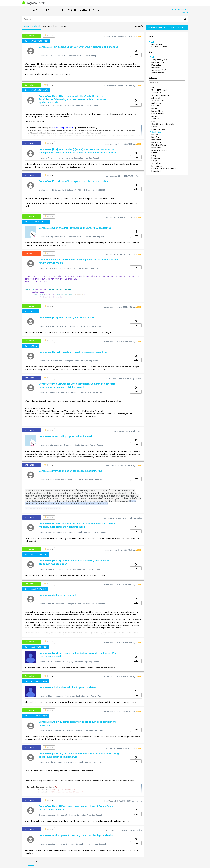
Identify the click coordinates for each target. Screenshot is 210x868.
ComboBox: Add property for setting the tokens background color (76, 835)
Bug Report (157, 44)
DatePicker (156, 142)
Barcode (155, 106)
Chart (154, 121)
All (153, 42)
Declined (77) (158, 62)
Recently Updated (32, 26)
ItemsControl (157, 171)
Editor (154, 153)
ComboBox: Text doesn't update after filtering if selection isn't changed (78, 47)
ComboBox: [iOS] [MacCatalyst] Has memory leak (66, 317)
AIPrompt (156, 98)
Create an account (179, 9)
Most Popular (61, 26)
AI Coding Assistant (160, 95)
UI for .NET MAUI (159, 90)
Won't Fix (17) (158, 73)
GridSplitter (157, 163)
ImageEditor (157, 166)
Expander (156, 158)
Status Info (138, 26)
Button (155, 116)
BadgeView (156, 103)
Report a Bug (177, 27)
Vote (136, 55)
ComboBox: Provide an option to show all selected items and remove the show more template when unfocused (77, 525)
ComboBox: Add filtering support (57, 595)
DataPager (156, 140)
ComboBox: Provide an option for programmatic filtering (70, 471)
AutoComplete (158, 100)
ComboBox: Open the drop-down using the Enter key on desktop (75, 228)
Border (155, 108)
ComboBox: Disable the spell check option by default (68, 687)
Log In (185, 12)
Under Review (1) (159, 68)
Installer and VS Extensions (164, 168)
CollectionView (158, 129)
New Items (47, 26)
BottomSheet (157, 111)
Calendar (155, 119)
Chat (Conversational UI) (163, 124)
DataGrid (155, 137)
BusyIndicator (158, 114)
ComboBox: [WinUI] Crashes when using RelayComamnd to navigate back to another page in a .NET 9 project (77, 385)
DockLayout (157, 148)
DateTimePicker (159, 145)
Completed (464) (159, 60)
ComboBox (156, 132)
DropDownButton (159, 150)
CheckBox (156, 127)
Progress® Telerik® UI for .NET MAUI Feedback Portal (61, 10)
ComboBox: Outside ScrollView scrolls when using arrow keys (73, 352)
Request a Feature (156, 27)
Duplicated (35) (158, 65)
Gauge (154, 161)
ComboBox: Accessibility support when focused (65, 436)
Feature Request (159, 47)
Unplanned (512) (159, 70)
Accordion (156, 93)
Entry (154, 155)
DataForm (156, 134)
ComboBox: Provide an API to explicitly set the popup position (74, 181)
